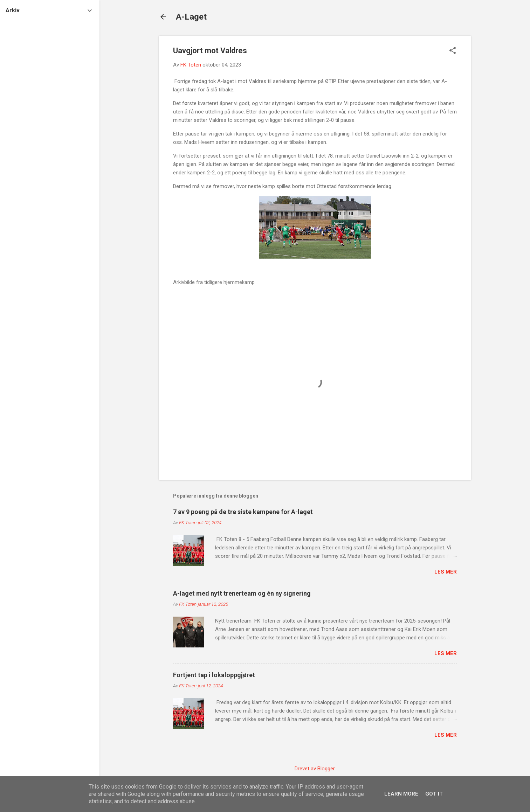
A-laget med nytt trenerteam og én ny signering (242, 593)
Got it (434, 794)
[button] (453, 51)
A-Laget (191, 17)
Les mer (446, 572)
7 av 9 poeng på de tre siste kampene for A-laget (243, 512)
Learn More (401, 794)
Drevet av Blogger (315, 769)
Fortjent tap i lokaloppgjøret (214, 675)
